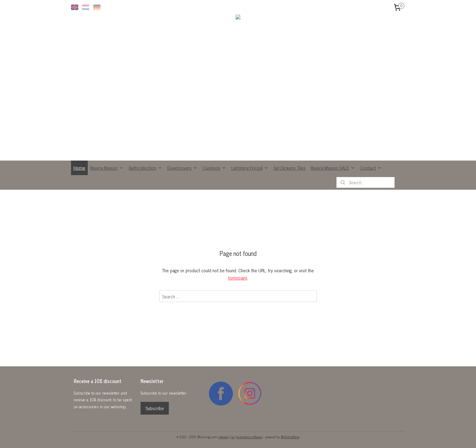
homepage (238, 278)
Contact (371, 168)
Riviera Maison (107, 168)
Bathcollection (146, 168)
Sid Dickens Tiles (290, 168)
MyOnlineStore (290, 437)
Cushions (214, 168)
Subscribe (155, 408)
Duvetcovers (182, 168)
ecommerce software (249, 437)
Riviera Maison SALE (333, 168)
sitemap (224, 437)
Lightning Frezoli (250, 168)
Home (79, 168)
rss (233, 437)
